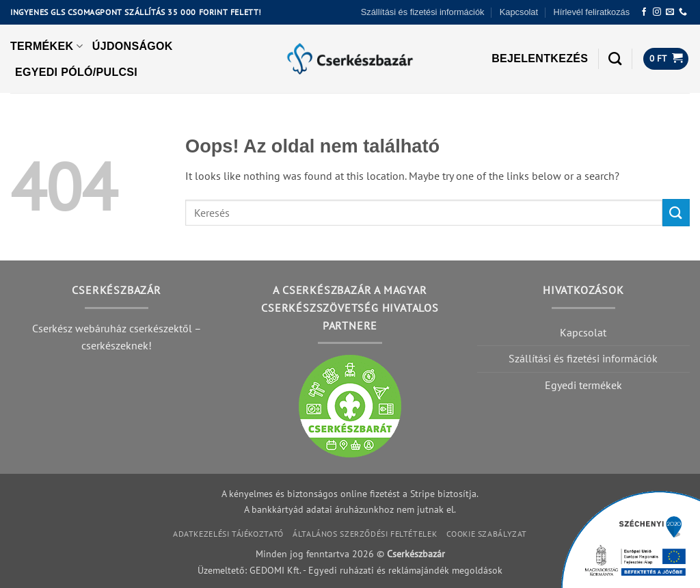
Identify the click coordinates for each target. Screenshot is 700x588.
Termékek (46, 46)
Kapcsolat (519, 12)
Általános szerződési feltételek (365, 534)
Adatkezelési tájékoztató (228, 534)
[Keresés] (615, 58)
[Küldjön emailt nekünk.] (670, 12)
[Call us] (683, 12)
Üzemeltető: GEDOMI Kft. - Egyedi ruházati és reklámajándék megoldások (350, 570)
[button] (540, 59)
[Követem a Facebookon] (644, 12)
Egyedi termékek (583, 385)
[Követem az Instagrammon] (657, 12)
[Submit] (676, 212)
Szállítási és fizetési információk (423, 12)
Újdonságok (133, 46)
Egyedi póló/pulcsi (76, 72)
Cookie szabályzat (487, 534)
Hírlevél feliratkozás (591, 12)
